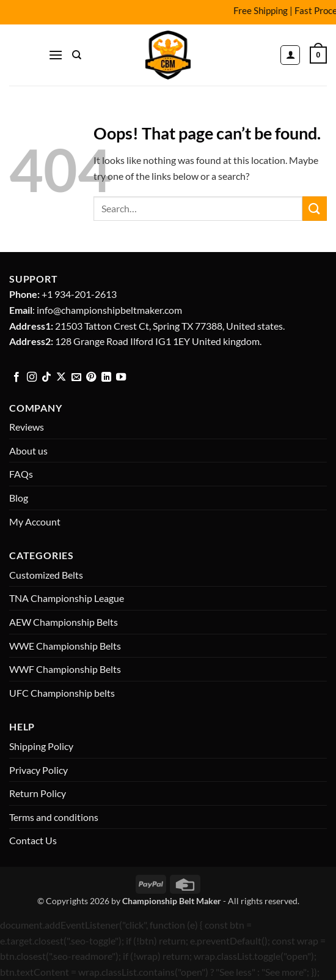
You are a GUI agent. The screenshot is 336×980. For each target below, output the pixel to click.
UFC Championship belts (62, 693)
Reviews (27, 427)
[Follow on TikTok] (46, 377)
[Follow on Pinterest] (91, 377)
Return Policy (38, 793)
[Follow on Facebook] (16, 377)
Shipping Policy (41, 746)
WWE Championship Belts (65, 646)
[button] (56, 55)
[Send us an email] (76, 377)
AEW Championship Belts (64, 622)
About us (28, 451)
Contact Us (33, 840)
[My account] (290, 55)
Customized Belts (46, 575)
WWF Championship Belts (65, 669)
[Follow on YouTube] (121, 377)
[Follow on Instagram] (32, 377)
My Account (35, 522)
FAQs (21, 474)
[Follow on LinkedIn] (106, 377)
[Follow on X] (61, 377)
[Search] (77, 55)
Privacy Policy (38, 770)
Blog (19, 498)
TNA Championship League (67, 598)
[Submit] (315, 208)
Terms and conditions (54, 817)
